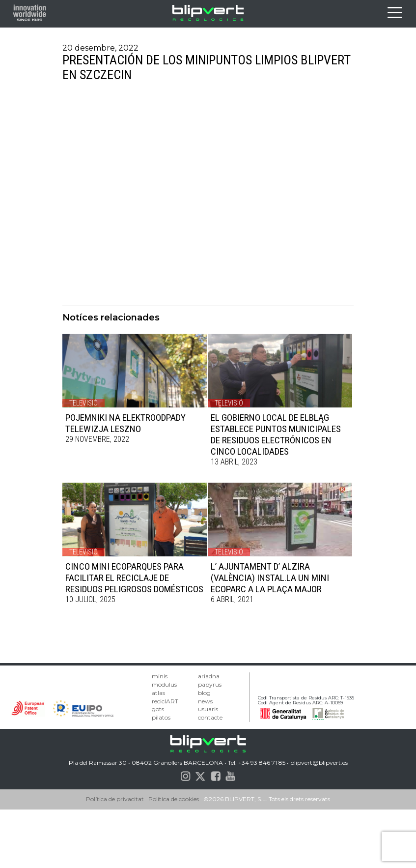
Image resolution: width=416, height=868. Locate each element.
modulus (164, 684)
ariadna (209, 676)
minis (160, 676)
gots (158, 709)
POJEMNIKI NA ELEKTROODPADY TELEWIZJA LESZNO (125, 423)
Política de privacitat (115, 799)
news (205, 701)
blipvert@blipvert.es (319, 763)
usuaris (208, 709)
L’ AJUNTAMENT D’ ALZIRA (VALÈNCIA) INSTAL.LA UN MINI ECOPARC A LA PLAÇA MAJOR (270, 578)
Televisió (83, 403)
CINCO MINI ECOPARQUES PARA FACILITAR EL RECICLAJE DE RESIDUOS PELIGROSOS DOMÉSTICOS (134, 578)
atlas (158, 693)
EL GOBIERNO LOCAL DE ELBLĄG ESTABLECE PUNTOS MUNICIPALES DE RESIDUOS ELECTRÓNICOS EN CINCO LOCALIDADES (276, 434)
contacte (210, 717)
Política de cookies (174, 799)
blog (204, 693)
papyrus (210, 684)
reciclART (165, 701)
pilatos (161, 717)
